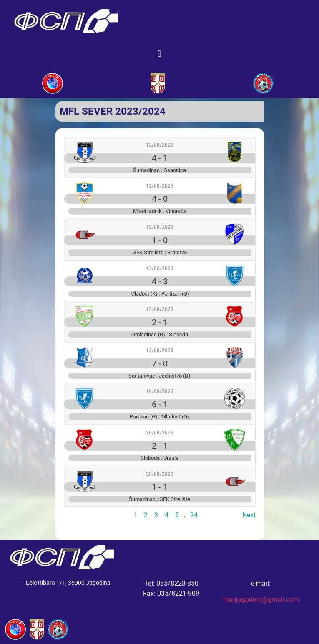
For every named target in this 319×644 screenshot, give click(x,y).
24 (194, 515)
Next (249, 515)
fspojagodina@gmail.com (261, 600)
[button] (159, 54)
